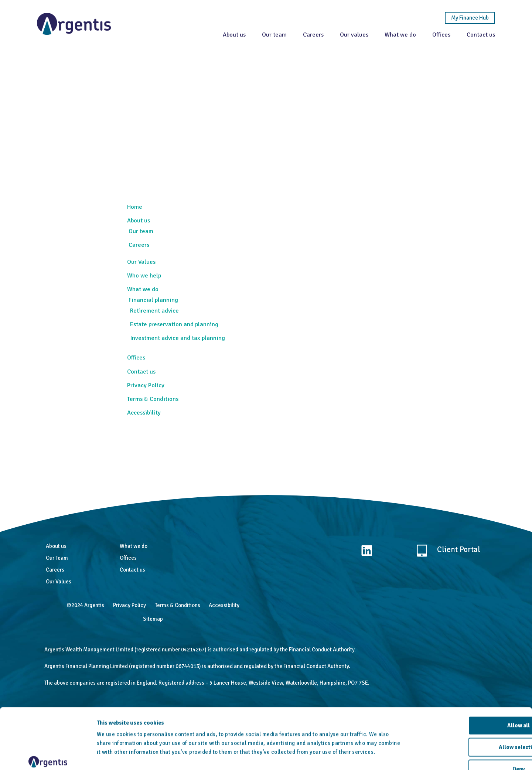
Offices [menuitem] (136, 357)
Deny (470, 723)
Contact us (481, 35)
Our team (274, 35)
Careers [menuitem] (139, 245)
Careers (313, 35)
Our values (354, 35)
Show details (384, 756)
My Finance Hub (470, 18)
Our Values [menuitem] (141, 262)
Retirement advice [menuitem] (154, 311)
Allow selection (470, 701)
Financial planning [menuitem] (153, 300)
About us (234, 35)
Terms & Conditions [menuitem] (153, 399)
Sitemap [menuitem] (153, 619)
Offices (441, 35)
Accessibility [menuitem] (144, 413)
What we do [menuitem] (143, 289)
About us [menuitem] (139, 220)
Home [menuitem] (135, 207)
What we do (400, 35)
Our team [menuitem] (141, 231)
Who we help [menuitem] (144, 275)
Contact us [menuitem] (141, 372)
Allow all (470, 679)
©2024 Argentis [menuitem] (85, 605)
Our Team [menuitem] (57, 558)
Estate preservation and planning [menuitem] (174, 324)
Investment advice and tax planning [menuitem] (178, 338)
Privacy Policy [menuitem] (146, 385)
